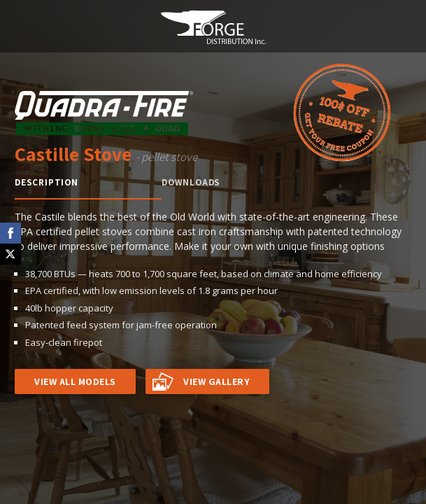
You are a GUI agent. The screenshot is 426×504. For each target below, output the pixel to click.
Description (47, 182)
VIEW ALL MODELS (75, 381)
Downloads (191, 182)
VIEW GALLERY (216, 381)
